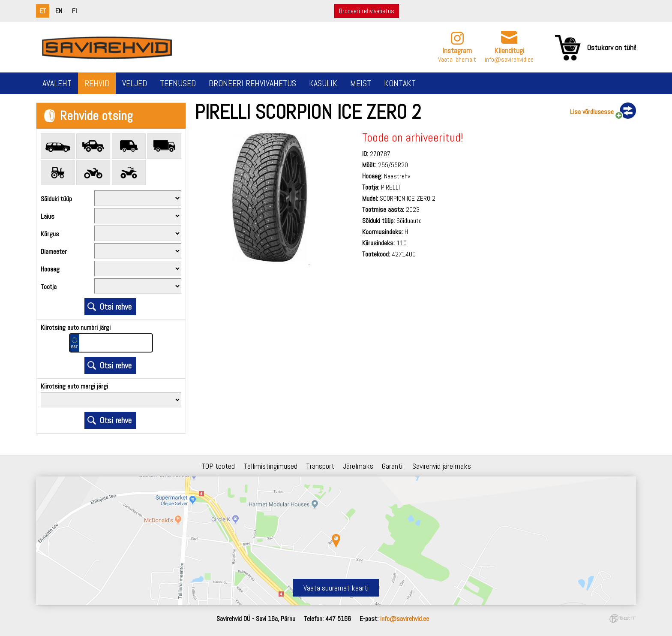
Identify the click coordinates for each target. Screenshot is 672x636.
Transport (320, 466)
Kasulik (323, 83)
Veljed (135, 83)
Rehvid (97, 83)
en (59, 11)
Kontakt (400, 83)
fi (74, 11)
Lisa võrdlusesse (592, 112)
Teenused (178, 83)
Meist (361, 83)
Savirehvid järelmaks (442, 466)
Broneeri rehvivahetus (367, 11)
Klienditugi (509, 50)
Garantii (393, 466)
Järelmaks (358, 466)
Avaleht (57, 83)
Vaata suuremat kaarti (336, 588)
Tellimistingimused (270, 466)
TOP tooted (218, 466)
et (43, 11)
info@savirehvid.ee (509, 59)
